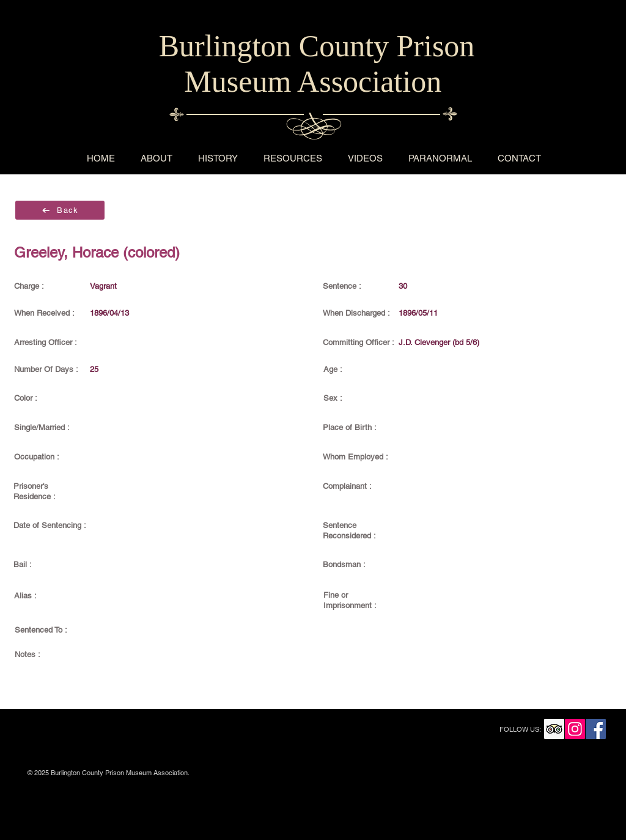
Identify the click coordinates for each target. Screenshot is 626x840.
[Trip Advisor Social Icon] (554, 729)
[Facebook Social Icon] (596, 729)
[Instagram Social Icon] (575, 729)
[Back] (60, 210)
